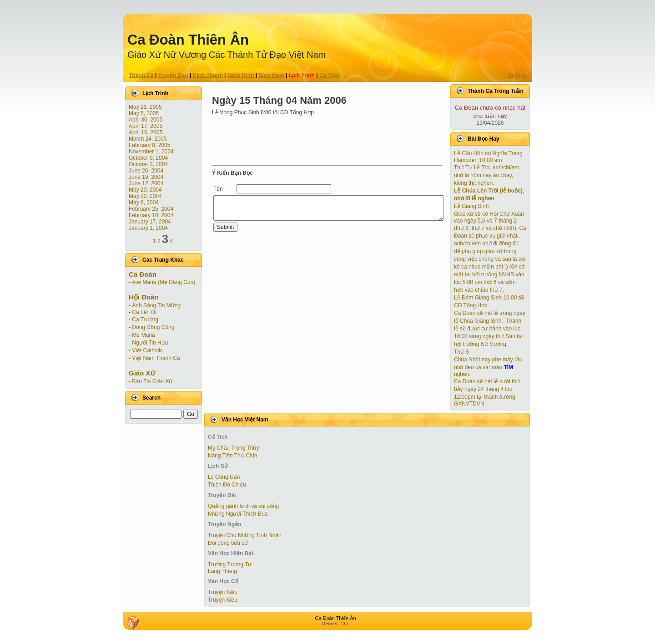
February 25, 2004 (151, 209)
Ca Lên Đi (144, 312)
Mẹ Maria (143, 335)
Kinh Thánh (208, 75)
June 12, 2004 (146, 183)
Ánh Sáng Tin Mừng (156, 305)
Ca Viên (329, 75)
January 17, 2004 (150, 222)
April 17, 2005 (146, 126)
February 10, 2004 (151, 215)
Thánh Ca (141, 75)
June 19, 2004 (146, 177)
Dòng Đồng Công (153, 327)
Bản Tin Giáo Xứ (152, 381)
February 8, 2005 (149, 145)
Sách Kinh (241, 75)
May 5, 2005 (144, 113)
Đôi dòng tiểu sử (228, 543)
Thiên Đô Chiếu (227, 485)
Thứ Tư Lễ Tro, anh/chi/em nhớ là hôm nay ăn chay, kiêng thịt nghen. (487, 175)
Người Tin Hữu (150, 343)
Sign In (517, 75)
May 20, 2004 (145, 190)
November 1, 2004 (151, 152)
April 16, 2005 (146, 132)
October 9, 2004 (148, 158)
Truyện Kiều (223, 592)
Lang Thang (222, 571)
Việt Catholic (147, 350)
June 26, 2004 (146, 171)
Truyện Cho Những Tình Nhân (245, 535)
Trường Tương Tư (230, 564)
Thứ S (461, 352)
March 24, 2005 (148, 139)
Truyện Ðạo (173, 75)
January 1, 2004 (148, 228)
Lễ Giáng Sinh (471, 206)
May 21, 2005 (145, 107)
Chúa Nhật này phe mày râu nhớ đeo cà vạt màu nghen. (488, 367)
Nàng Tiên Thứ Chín (233, 456)
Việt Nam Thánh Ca (156, 358)
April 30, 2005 (146, 120)
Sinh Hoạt (272, 75)
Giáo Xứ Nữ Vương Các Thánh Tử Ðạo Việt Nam (227, 55)
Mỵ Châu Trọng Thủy (233, 448)
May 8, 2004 (144, 203)
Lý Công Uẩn (224, 477)
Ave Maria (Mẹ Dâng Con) (164, 282)
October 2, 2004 (148, 164)
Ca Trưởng (145, 319)
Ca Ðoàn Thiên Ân (188, 40)
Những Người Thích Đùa (238, 514)
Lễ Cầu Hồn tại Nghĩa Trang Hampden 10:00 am (488, 157)
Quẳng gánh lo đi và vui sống (243, 506)
